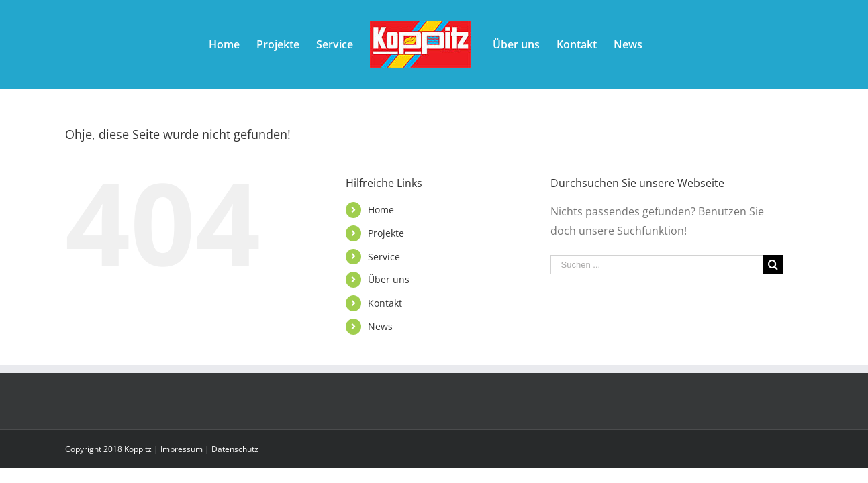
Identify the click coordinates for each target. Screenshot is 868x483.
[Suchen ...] (657, 265)
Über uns (389, 279)
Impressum (182, 449)
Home (381, 210)
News (380, 326)
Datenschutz (235, 449)
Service (384, 257)
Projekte (386, 233)
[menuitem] (195, 44)
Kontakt (385, 303)
